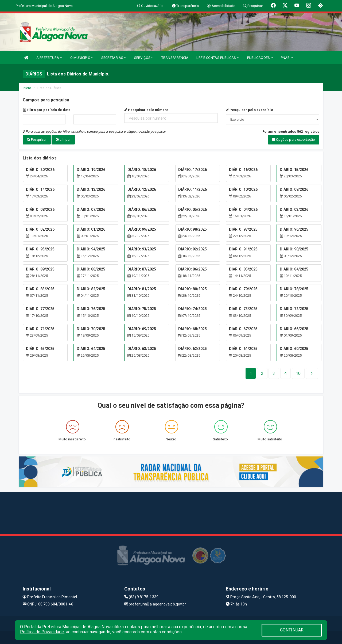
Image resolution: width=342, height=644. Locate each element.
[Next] (298, 373)
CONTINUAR (292, 630)
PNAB (287, 58)
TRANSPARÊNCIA (175, 58)
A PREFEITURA (49, 58)
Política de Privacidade (42, 632)
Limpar (63, 140)
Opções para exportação (294, 140)
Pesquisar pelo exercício (249, 110)
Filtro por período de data (47, 110)
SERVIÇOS (144, 58)
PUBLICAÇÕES (260, 58)
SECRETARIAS (114, 58)
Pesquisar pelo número (146, 110)
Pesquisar (37, 140)
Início (27, 88)
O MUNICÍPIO (82, 58)
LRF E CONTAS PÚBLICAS (218, 58)
